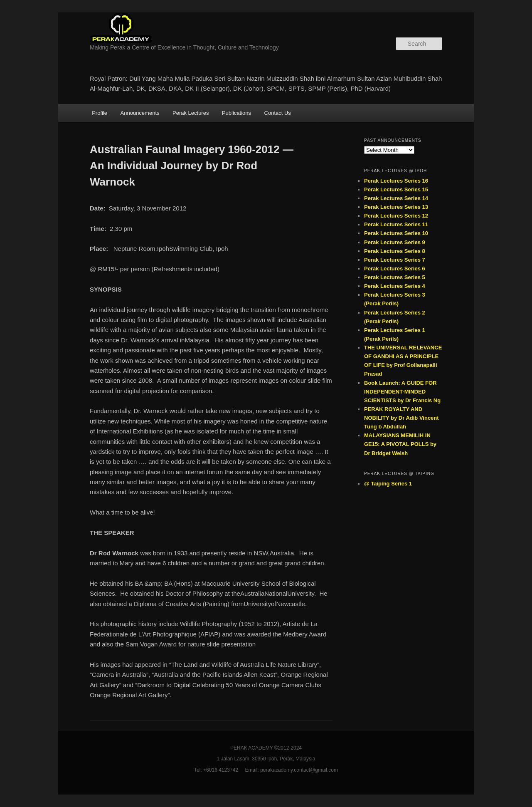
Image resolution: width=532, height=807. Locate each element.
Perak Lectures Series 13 (396, 207)
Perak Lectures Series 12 (396, 216)
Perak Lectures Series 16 (396, 181)
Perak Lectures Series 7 (395, 260)
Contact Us (278, 113)
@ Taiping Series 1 (388, 484)
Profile (100, 113)
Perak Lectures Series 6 (395, 269)
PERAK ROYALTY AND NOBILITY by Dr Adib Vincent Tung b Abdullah (401, 418)
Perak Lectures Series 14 (396, 198)
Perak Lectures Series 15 (396, 189)
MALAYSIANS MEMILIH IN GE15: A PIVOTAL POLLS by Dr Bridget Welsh (400, 444)
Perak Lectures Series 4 (395, 286)
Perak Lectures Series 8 (395, 251)
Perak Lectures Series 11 (396, 224)
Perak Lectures (191, 113)
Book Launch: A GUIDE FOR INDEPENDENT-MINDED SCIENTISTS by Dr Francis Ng (402, 392)
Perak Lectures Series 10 (396, 233)
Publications (236, 113)
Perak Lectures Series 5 (395, 277)
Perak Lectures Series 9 (395, 242)
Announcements (140, 113)
